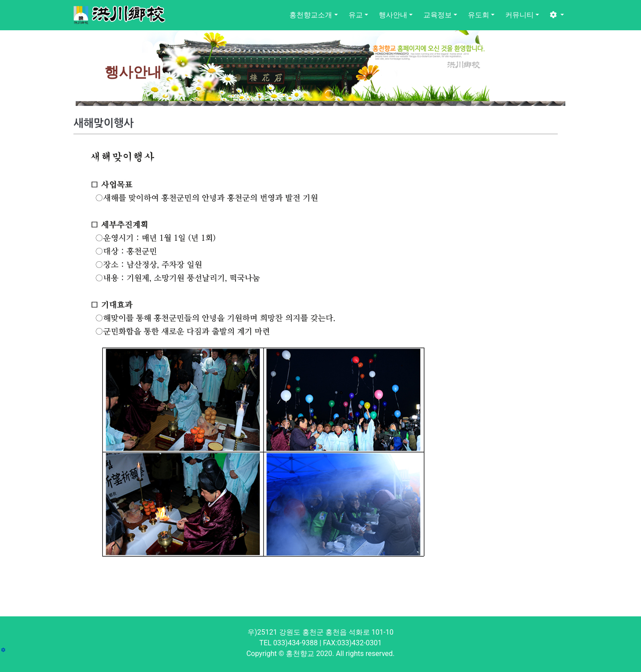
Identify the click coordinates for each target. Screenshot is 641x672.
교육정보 (438, 15)
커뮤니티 (519, 15)
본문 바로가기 (0, 0)
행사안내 (393, 15)
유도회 (479, 15)
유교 (356, 15)
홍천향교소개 (311, 15)
